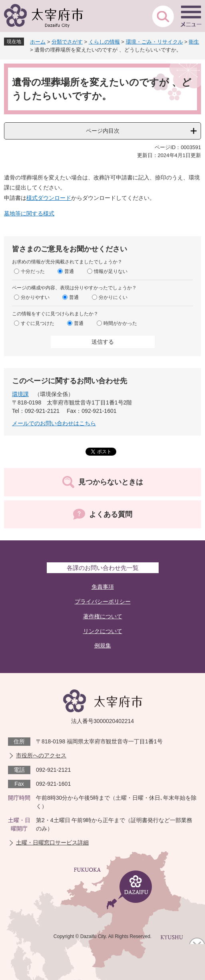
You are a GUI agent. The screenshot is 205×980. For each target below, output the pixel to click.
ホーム (38, 42)
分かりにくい (113, 297)
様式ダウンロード (49, 198)
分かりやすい (35, 297)
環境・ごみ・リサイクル (154, 42)
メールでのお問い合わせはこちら (54, 423)
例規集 (103, 645)
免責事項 (103, 587)
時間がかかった (120, 323)
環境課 (20, 394)
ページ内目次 (103, 131)
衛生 (194, 42)
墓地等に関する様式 (29, 213)
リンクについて (103, 631)
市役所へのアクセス (41, 755)
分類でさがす (67, 42)
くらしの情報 (104, 42)
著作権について (103, 616)
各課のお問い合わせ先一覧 (103, 568)
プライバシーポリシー (103, 602)
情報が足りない (111, 271)
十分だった (33, 271)
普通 (69, 271)
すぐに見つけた (38, 323)
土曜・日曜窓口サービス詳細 (52, 843)
